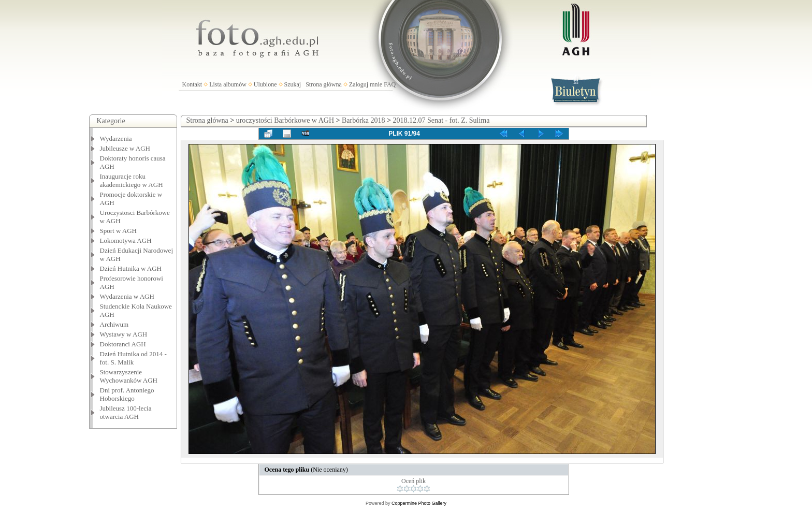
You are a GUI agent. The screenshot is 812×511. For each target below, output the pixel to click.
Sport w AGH (119, 231)
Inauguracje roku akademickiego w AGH (132, 180)
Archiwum (114, 324)
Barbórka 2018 (364, 120)
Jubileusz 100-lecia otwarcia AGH (126, 412)
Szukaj (293, 84)
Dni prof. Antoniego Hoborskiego (127, 394)
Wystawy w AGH (124, 334)
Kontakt (192, 84)
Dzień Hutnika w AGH (131, 268)
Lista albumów (228, 84)
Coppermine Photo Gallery (419, 503)
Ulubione (265, 84)
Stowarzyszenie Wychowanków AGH (129, 376)
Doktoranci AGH (123, 344)
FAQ (390, 84)
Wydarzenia (116, 138)
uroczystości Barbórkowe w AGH (285, 120)
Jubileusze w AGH (125, 148)
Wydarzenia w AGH (127, 296)
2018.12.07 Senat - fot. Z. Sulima (441, 120)
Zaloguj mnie (366, 84)
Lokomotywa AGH (126, 240)
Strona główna (324, 84)
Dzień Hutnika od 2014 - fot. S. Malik (133, 358)
